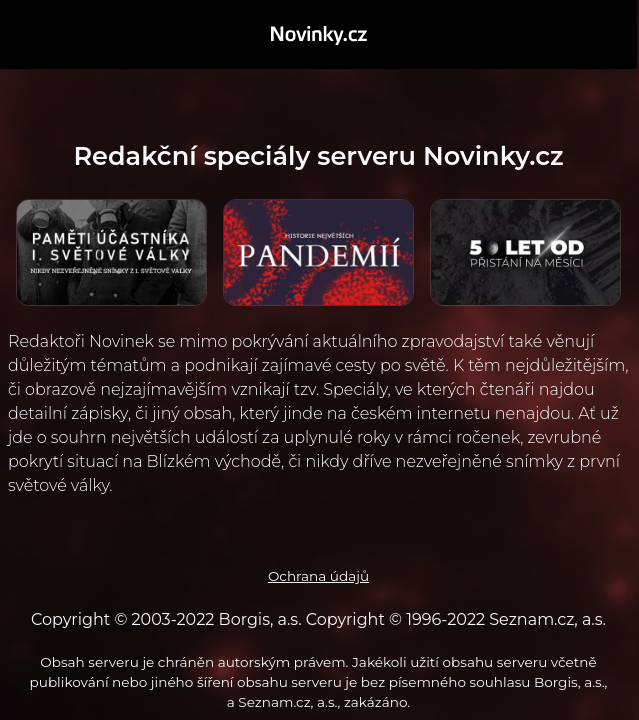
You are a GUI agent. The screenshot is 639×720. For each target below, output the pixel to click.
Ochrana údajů (318, 576)
